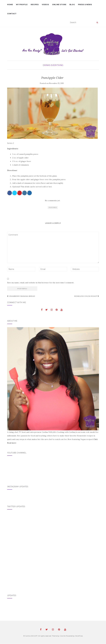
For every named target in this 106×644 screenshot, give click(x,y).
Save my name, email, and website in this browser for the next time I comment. (41, 283)
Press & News (85, 5)
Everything (57, 65)
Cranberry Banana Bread (21, 296)
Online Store (59, 5)
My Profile (22, 5)
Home (10, 5)
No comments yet (52, 200)
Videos (45, 5)
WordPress (79, 636)
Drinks (46, 65)
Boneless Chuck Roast (87, 296)
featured (53, 207)
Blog (72, 5)
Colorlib (63, 636)
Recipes (35, 5)
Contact (12, 14)
